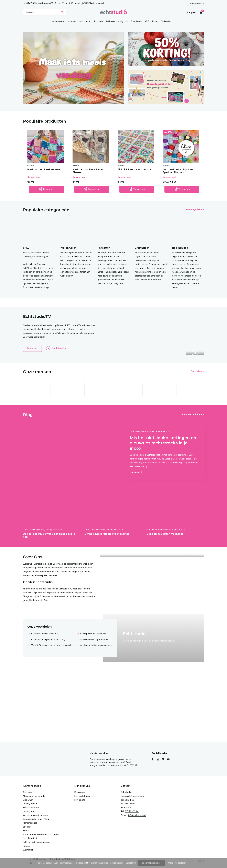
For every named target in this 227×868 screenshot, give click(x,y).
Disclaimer (28, 800)
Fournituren (136, 21)
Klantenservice (197, 3)
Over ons (27, 792)
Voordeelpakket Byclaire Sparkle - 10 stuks (178, 171)
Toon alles (196, 371)
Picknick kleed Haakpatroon (135, 169)
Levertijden (28, 811)
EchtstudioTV (56, 348)
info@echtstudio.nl (137, 815)
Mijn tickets (80, 800)
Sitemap (27, 827)
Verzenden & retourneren (35, 815)
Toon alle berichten (192, 414)
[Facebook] (153, 759)
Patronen (98, 21)
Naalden (72, 21)
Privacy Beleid (30, 804)
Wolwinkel (28, 850)
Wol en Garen (58, 21)
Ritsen (155, 21)
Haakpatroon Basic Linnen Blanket (88, 171)
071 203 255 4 (132, 811)
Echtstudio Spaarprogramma (36, 842)
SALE (147, 21)
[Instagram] (158, 759)
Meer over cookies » (177, 863)
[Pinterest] (163, 759)
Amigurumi (123, 21)
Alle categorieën (193, 209)
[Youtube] (168, 759)
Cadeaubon (166, 21)
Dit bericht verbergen (151, 863)
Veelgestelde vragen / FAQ (36, 819)
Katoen (26, 846)
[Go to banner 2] (166, 49)
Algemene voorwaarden (35, 796)
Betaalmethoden (31, 808)
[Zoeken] (45, 12)
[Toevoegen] (46, 189)
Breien (26, 830)
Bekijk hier (32, 348)
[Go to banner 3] (166, 87)
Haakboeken (85, 21)
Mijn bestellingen (82, 796)
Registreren (80, 792)
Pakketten (111, 21)
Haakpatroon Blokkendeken (44, 169)
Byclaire (31, 166)
